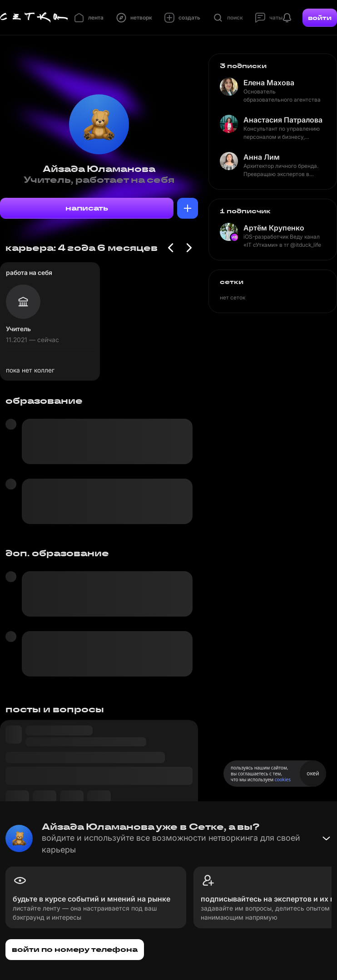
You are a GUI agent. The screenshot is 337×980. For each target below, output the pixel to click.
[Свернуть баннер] (326, 838)
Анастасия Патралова (283, 120)
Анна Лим (262, 157)
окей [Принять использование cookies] (313, 773)
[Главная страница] (34, 18)
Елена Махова (269, 83)
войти (320, 18)
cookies (283, 779)
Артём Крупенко (274, 228)
